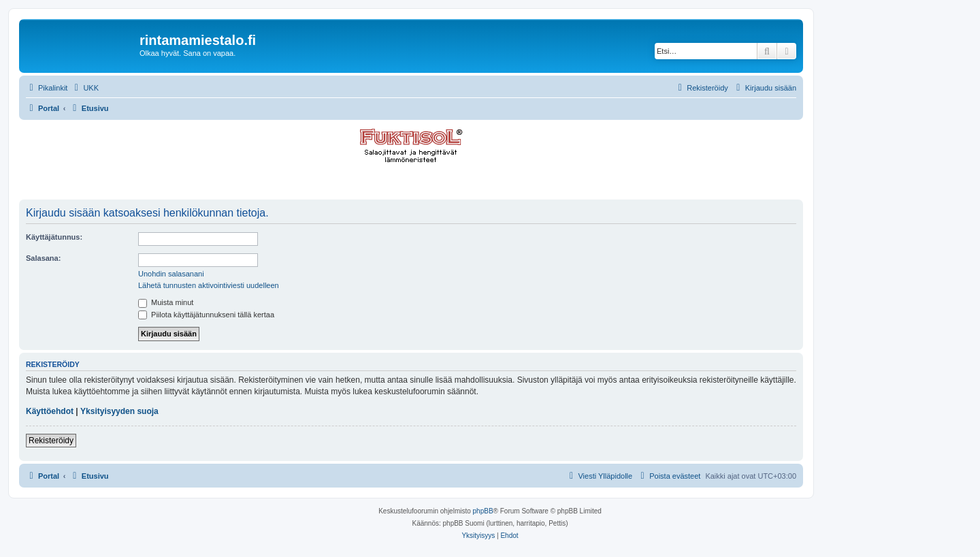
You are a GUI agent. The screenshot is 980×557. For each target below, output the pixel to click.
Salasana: (43, 258)
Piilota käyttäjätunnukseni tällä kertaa (206, 315)
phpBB (483, 511)
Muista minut (166, 302)
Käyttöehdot (50, 411)
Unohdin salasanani (171, 274)
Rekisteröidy (51, 441)
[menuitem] (85, 88)
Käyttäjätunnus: (54, 237)
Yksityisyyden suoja (119, 411)
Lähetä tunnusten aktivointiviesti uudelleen (209, 285)
